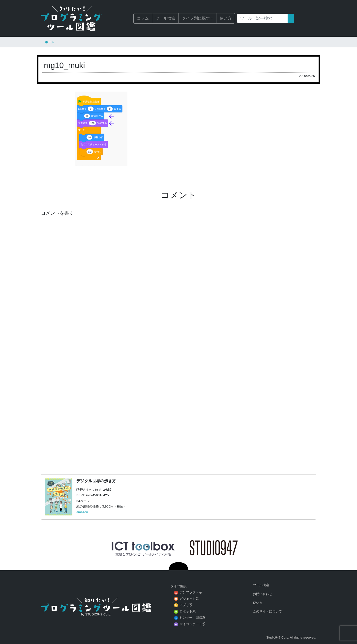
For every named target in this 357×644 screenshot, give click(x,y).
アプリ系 (186, 605)
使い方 (226, 18)
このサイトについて (267, 611)
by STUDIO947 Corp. (96, 614)
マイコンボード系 (192, 624)
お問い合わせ (263, 594)
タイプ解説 (179, 586)
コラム (143, 18)
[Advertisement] (178, 401)
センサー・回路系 (192, 618)
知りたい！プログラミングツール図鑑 (78, 18)
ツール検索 (165, 18)
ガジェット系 (189, 599)
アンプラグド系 (191, 592)
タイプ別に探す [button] (196, 18)
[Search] (262, 18)
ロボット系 (188, 611)
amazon (82, 512)
